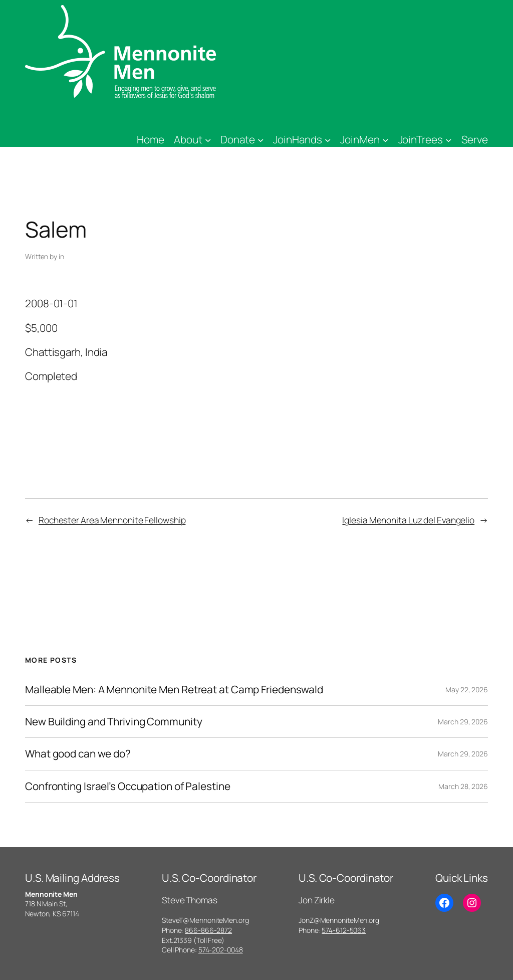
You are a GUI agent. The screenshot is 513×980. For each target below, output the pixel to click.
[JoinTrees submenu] (448, 139)
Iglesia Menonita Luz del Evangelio (408, 520)
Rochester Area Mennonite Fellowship (112, 520)
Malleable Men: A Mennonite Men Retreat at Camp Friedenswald (174, 690)
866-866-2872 (208, 930)
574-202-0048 (221, 950)
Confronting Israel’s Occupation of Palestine (128, 786)
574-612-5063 (344, 930)
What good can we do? (78, 754)
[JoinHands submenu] (328, 139)
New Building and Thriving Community (114, 722)
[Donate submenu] (261, 139)
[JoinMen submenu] (385, 139)
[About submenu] (208, 139)
